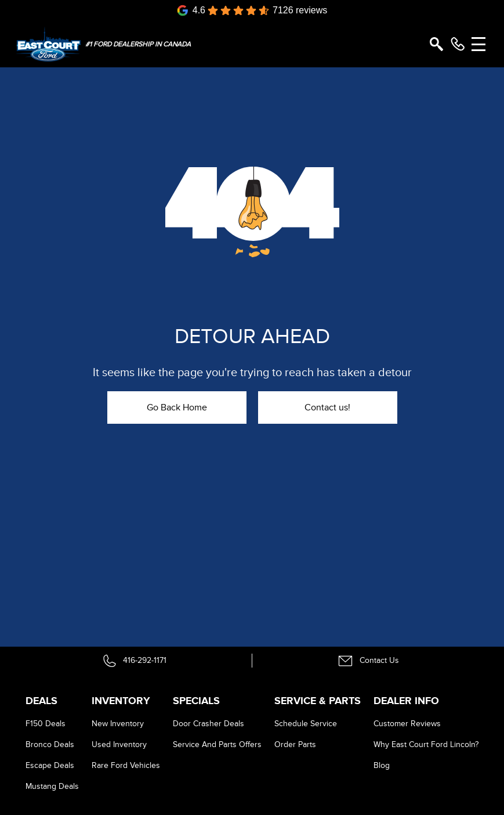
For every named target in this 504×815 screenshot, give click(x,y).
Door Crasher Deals (209, 724)
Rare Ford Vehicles (126, 765)
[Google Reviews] (252, 10)
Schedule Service (306, 724)
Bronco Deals (50, 744)
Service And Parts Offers (217, 744)
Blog (382, 765)
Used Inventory (119, 744)
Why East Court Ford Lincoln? (426, 744)
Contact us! (327, 407)
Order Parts (295, 744)
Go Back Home (177, 407)
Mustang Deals (52, 786)
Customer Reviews (407, 724)
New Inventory (118, 724)
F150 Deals (46, 724)
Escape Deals (50, 765)
